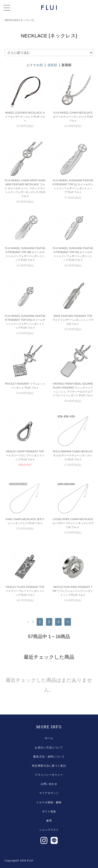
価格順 (52, 65)
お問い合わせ (49, 784)
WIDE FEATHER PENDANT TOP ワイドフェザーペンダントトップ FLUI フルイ (73, 320)
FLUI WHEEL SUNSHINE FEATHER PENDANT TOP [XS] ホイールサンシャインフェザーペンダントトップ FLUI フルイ (25, 322)
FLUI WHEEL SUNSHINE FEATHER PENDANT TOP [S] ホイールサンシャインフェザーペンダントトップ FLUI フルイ (73, 254)
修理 (49, 821)
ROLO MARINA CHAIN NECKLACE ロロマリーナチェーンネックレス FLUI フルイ (73, 455)
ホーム (49, 738)
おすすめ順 (35, 65)
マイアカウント (49, 793)
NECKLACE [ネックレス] (19, 20)
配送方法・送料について (49, 757)
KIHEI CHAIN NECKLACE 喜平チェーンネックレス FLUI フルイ (25, 521)
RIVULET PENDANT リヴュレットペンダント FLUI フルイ (25, 386)
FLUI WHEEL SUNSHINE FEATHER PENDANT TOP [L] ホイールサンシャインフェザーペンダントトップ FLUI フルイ (73, 186)
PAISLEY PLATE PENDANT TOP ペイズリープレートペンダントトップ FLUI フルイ (25, 591)
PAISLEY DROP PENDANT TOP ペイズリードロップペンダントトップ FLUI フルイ (25, 455)
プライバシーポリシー (49, 775)
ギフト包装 (49, 811)
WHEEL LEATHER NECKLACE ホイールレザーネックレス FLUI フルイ (25, 117)
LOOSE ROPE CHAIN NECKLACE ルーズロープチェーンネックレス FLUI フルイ (73, 523)
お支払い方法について (49, 747)
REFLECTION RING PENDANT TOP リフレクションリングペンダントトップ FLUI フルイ (73, 591)
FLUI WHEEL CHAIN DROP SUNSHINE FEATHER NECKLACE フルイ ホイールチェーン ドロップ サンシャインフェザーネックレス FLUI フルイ (25, 188)
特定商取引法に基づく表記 (49, 766)
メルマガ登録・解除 (49, 802)
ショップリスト (49, 830)
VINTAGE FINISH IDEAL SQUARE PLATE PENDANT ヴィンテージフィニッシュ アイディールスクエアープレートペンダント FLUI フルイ (73, 389)
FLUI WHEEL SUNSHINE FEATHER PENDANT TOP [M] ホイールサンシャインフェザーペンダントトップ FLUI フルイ (25, 254)
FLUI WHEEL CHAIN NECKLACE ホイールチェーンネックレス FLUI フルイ (73, 117)
